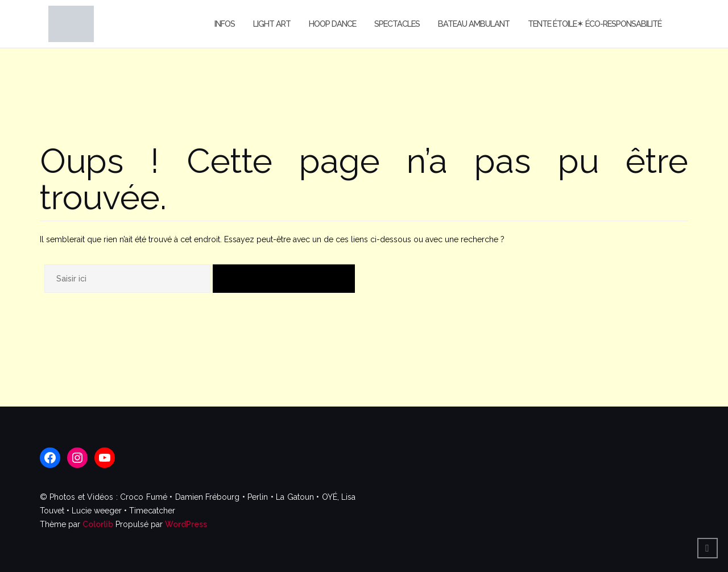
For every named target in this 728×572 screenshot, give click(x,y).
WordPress (186, 524)
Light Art (272, 24)
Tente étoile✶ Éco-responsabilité (595, 24)
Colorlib (98, 524)
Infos (225, 24)
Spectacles (397, 24)
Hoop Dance (332, 24)
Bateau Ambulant (474, 24)
